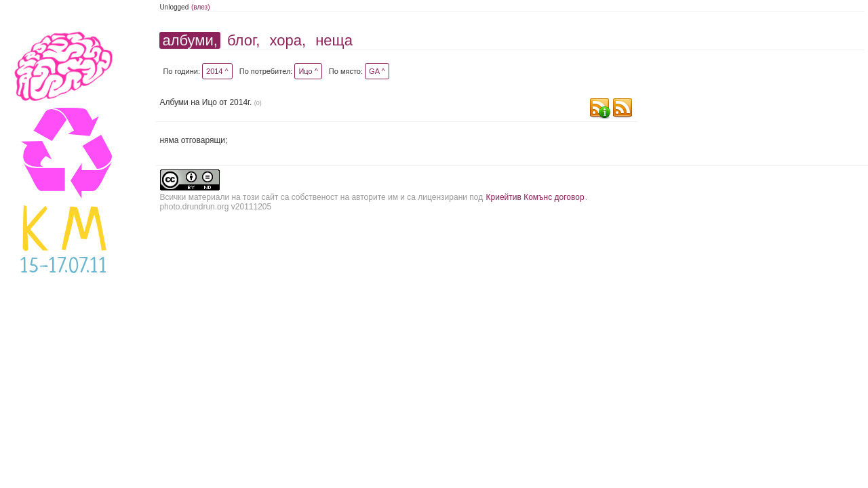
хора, (288, 40)
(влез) (201, 7)
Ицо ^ (308, 71)
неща (334, 40)
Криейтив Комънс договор (535, 197)
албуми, (190, 40)
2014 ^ (217, 71)
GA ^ (377, 71)
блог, (243, 40)
